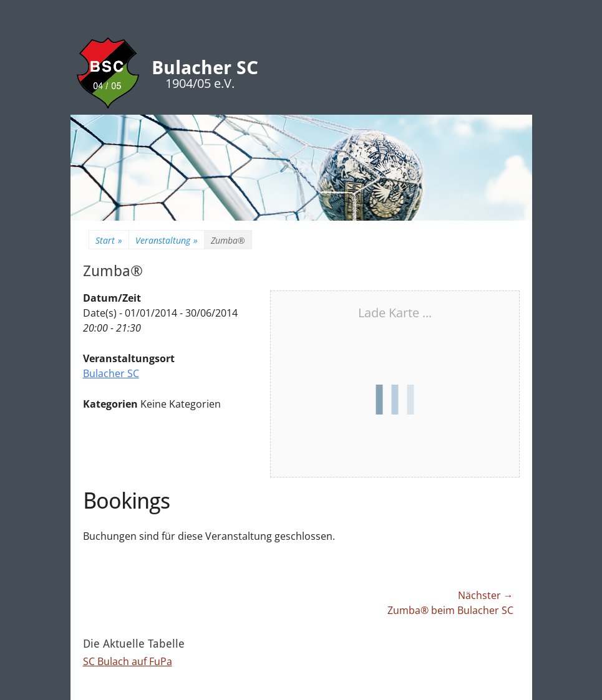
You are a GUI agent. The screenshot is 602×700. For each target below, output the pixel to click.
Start (109, 240)
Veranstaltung (167, 240)
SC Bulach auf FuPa (128, 661)
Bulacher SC (205, 68)
